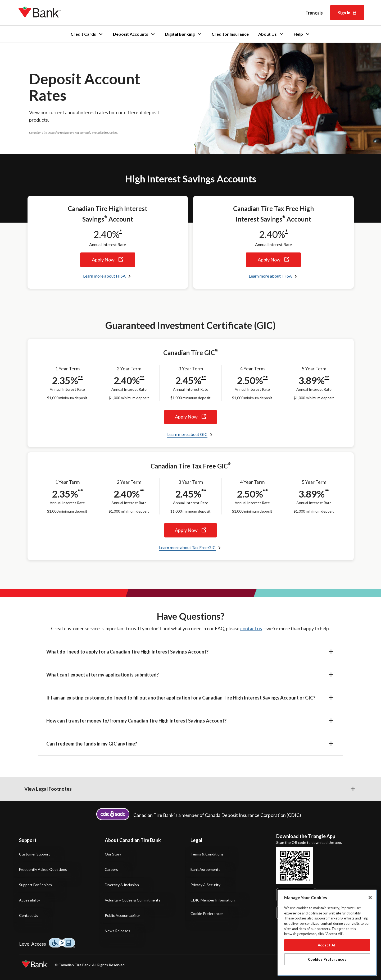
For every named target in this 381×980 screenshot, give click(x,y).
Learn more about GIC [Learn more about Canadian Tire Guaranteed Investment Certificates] (187, 434)
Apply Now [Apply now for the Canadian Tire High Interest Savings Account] (108, 260)
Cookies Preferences (327, 959)
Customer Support (35, 854)
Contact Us (29, 915)
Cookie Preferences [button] (207, 914)
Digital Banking (184, 34)
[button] (190, 652)
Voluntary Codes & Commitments (133, 900)
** (80, 378)
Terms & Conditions (207, 854)
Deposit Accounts (134, 34)
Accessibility (30, 900)
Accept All (327, 945)
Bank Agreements (205, 869)
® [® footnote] (106, 217)
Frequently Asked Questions (43, 869)
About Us (271, 34)
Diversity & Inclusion (122, 885)
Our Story (113, 854)
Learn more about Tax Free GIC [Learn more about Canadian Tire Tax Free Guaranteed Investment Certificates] (187, 547)
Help (302, 34)
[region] (327, 933)
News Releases (117, 931)
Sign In (347, 13)
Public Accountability (122, 915)
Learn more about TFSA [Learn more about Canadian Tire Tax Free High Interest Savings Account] (270, 276)
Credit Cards (87, 34)
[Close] (370, 898)
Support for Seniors (35, 885)
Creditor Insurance (230, 34)
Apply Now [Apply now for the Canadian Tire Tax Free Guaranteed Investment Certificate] (190, 530)
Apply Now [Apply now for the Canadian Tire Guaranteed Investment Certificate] (190, 417)
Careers (111, 869)
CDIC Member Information (213, 900)
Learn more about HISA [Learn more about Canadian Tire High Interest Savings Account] (104, 276)
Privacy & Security (205, 885)
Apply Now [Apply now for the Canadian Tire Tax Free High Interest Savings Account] (273, 260)
